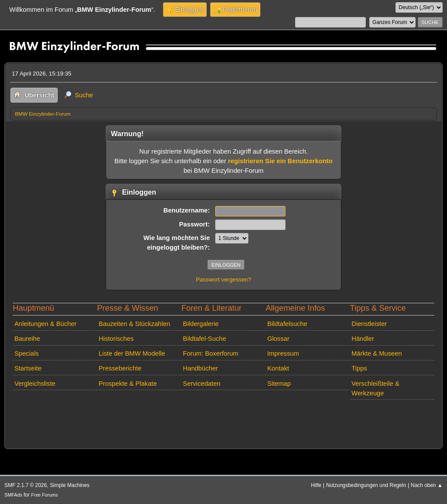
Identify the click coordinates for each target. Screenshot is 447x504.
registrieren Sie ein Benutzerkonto (280, 161)
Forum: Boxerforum (211, 353)
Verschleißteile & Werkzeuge (375, 388)
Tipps (359, 368)
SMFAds (13, 495)
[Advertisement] (169, 416)
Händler (363, 339)
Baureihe (27, 339)
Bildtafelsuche (287, 324)
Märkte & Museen (377, 353)
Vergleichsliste (35, 384)
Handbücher (200, 368)
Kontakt (278, 368)
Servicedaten (202, 384)
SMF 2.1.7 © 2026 (26, 485)
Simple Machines (70, 485)
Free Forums (44, 495)
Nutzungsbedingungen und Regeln (366, 485)
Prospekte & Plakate (128, 384)
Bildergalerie (201, 324)
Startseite (28, 368)
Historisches (116, 339)
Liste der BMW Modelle (132, 353)
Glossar (278, 339)
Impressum (283, 353)
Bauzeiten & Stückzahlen (134, 324)
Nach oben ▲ (427, 485)
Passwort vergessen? (224, 279)
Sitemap (279, 384)
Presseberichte (120, 368)
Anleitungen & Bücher (45, 324)
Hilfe (316, 485)
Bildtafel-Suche (205, 339)
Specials (27, 353)
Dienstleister (369, 324)
